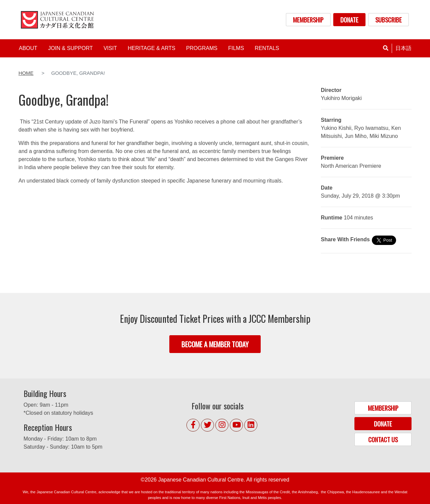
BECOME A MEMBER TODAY (215, 344)
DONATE (349, 20)
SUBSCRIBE (389, 20)
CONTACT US (383, 439)
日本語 (403, 48)
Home (26, 73)
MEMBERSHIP (308, 20)
